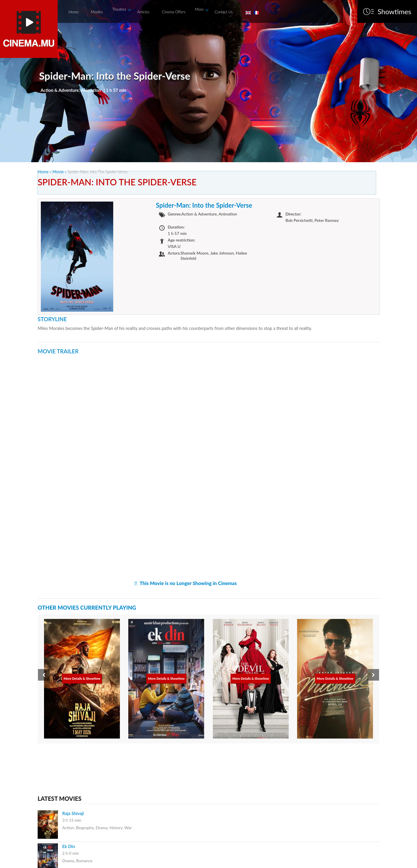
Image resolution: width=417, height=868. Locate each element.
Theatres (119, 9)
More (199, 9)
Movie (58, 172)
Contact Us (224, 12)
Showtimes (394, 12)
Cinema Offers (174, 12)
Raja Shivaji (73, 813)
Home (74, 12)
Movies (97, 12)
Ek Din (69, 846)
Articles (143, 12)
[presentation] (44, 675)
